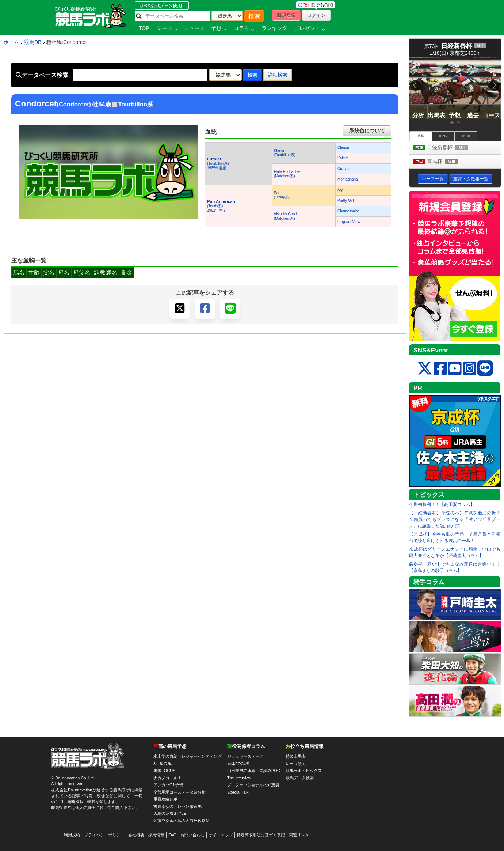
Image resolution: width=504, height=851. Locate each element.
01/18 (466, 136)
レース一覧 (433, 179)
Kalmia (343, 158)
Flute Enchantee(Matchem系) (287, 174)
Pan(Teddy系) (282, 195)
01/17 (443, 136)
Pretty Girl (345, 201)
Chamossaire (348, 211)
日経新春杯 (447, 148)
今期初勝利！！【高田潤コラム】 (442, 504)
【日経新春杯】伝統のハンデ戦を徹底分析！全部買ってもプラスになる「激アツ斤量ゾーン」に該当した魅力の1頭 (455, 519)
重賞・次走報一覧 (471, 179)
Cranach (344, 169)
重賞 (421, 136)
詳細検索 (278, 75)
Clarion (343, 147)
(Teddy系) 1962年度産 (221, 206)
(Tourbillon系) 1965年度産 (218, 164)
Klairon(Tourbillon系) (285, 153)
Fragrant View (349, 222)
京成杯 (442, 162)
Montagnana (348, 179)
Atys (341, 190)
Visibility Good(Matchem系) (285, 216)
